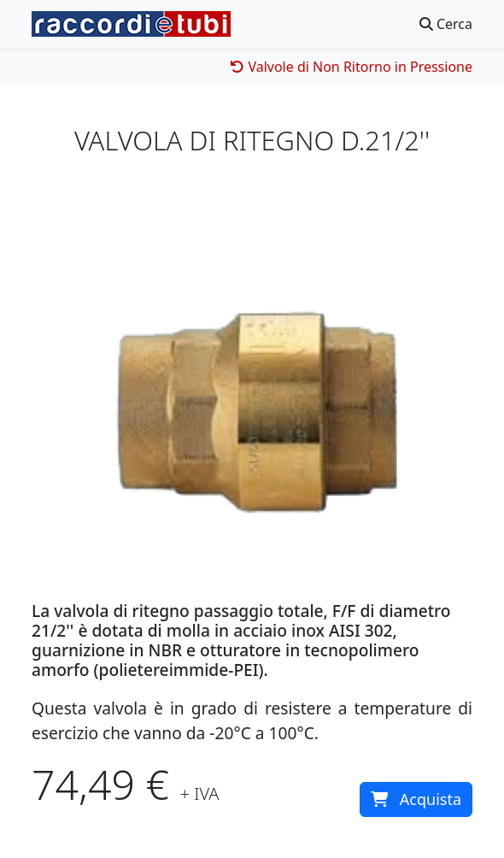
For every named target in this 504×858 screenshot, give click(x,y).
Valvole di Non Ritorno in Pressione (352, 67)
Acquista (416, 799)
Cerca (446, 24)
